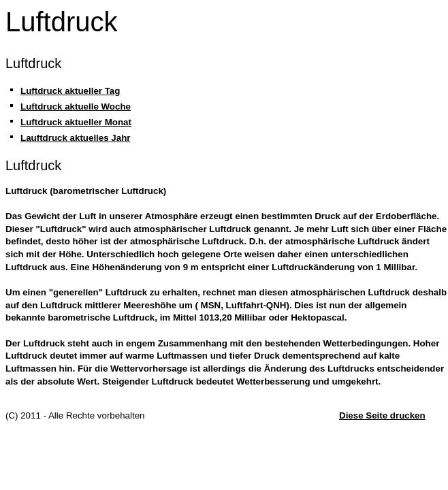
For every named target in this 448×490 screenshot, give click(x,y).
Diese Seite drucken (382, 415)
